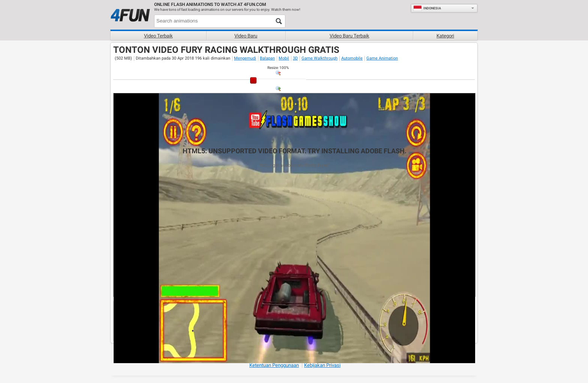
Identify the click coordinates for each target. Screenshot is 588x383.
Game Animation (382, 58)
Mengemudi (245, 58)
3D (295, 58)
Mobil (284, 58)
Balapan (267, 58)
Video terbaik (158, 36)
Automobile (352, 58)
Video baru (246, 36)
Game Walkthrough (319, 58)
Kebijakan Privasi (322, 365)
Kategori (445, 36)
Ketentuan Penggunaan (274, 365)
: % (278, 68)
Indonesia (427, 8)
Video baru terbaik (349, 36)
